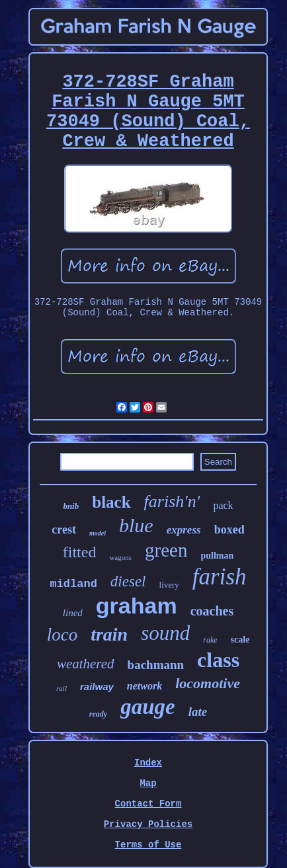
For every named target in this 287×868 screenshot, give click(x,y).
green (166, 550)
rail (61, 688)
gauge (148, 707)
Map (148, 783)
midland (73, 584)
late (198, 712)
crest (64, 530)
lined (73, 613)
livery (169, 585)
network (144, 686)
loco (62, 635)
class (218, 660)
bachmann (156, 665)
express (184, 530)
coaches (212, 611)
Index (148, 763)
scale (240, 640)
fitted (80, 552)
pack (223, 505)
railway (97, 687)
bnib (71, 506)
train (109, 634)
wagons (120, 557)
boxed (229, 530)
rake (210, 640)
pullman (217, 556)
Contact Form (148, 804)
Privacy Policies (148, 824)
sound (165, 633)
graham (137, 606)
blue (136, 525)
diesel (128, 581)
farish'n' (172, 501)
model (98, 533)
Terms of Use (148, 845)
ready (98, 714)
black (111, 502)
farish (220, 577)
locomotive (208, 683)
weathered (86, 664)
